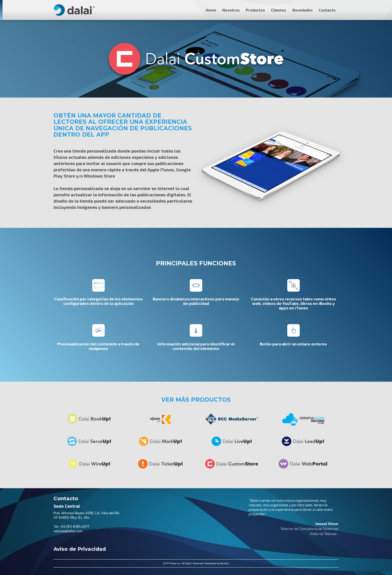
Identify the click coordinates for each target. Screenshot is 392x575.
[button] (327, 6)
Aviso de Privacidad (80, 549)
